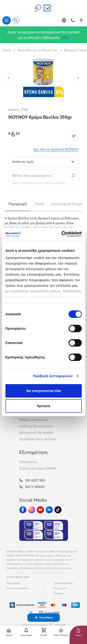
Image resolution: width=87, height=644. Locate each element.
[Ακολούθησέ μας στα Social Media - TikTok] (58, 510)
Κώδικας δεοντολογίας (36, 426)
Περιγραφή (18, 204)
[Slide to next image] (78, 78)
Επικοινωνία (28, 462)
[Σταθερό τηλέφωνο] (73, 20)
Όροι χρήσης (13, 583)
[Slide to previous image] (9, 78)
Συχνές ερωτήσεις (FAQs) (38, 468)
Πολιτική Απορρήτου (18, 588)
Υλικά (39, 204)
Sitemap (58, 593)
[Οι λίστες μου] (74, 136)
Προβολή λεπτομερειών (53, 376)
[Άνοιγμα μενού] (6, 20)
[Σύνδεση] (64, 20)
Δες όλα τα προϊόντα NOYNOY (56, 149)
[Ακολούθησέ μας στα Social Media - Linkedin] (49, 510)
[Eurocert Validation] (44, 530)
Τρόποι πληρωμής (63, 583)
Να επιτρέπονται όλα (43, 391)
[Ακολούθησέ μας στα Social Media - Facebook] (23, 510)
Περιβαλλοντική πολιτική (38, 439)
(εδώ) (65, 38)
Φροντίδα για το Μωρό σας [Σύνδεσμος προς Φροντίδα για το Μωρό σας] (38, 50)
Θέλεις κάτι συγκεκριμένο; (32, 175)
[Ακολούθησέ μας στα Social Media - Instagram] (32, 510)
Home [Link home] (7, 50)
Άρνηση (43, 406)
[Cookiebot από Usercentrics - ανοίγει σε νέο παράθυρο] (62, 234)
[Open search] (16, 20)
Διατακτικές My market (36, 433)
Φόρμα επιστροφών (34, 420)
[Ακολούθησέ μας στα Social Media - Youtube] (40, 510)
